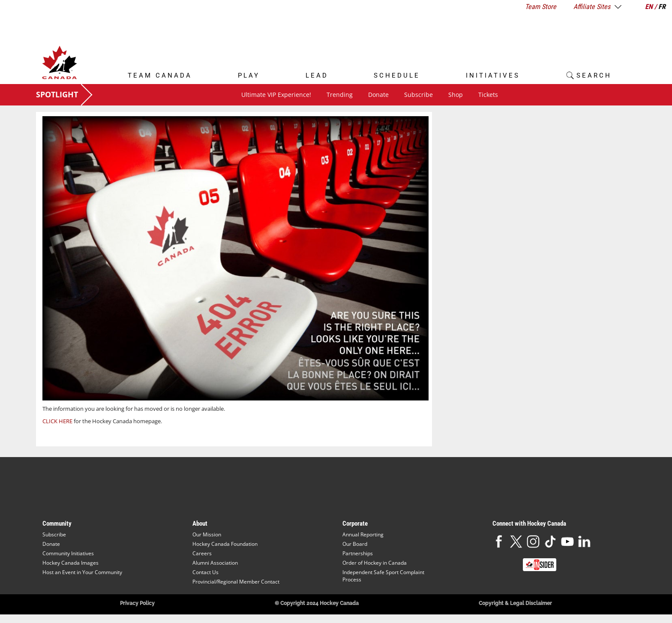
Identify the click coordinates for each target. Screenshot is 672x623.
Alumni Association (215, 563)
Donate (378, 95)
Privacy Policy (137, 603)
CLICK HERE (57, 421)
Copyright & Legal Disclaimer (515, 603)
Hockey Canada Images (70, 563)
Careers (202, 553)
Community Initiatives (68, 553)
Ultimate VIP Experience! (276, 95)
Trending (340, 95)
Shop (456, 95)
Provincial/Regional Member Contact (236, 582)
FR (662, 7)
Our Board (355, 544)
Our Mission (207, 534)
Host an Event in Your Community (82, 572)
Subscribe (418, 95)
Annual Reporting (363, 534)
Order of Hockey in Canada (375, 563)
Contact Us (205, 572)
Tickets (488, 95)
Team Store (541, 7)
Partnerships (358, 553)
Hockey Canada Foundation (225, 544)
